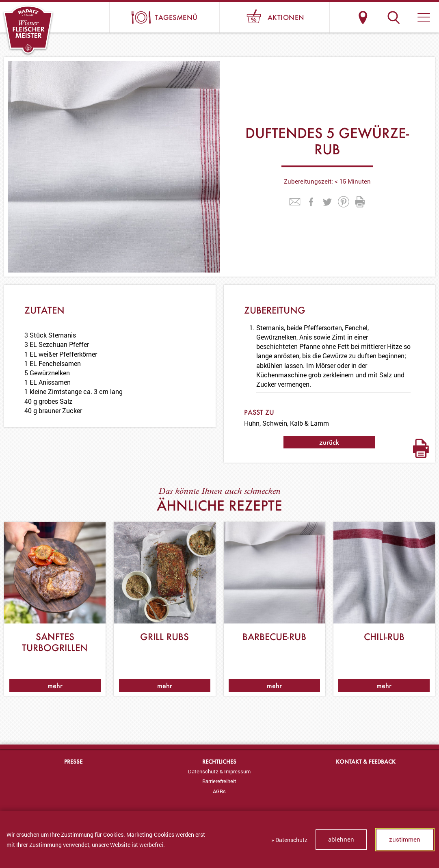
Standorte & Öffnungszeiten (363, 17)
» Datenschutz (289, 840)
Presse (73, 761)
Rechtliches (219, 761)
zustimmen (405, 839)
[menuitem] (219, 771)
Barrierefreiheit (219, 781)
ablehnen (341, 839)
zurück (329, 442)
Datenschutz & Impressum (219, 771)
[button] (424, 17)
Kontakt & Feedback (366, 761)
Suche (393, 17)
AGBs (219, 791)
